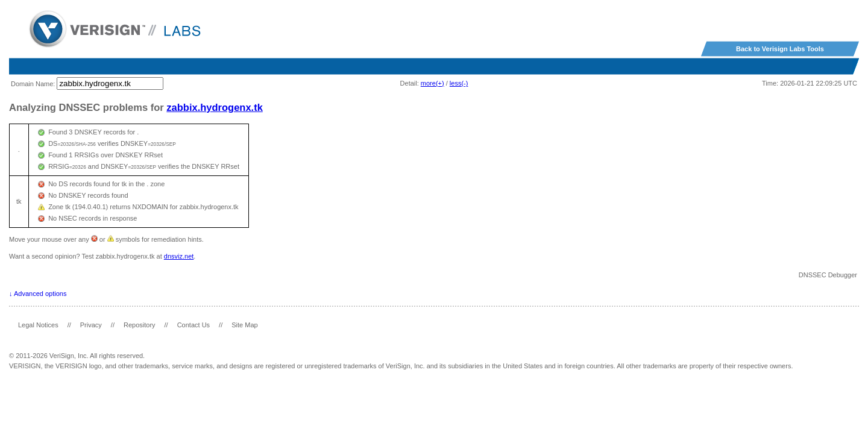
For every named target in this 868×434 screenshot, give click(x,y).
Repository (140, 325)
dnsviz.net (179, 256)
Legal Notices (38, 325)
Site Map (244, 325)
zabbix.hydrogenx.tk (215, 107)
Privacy (91, 325)
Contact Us (193, 325)
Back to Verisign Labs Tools (780, 49)
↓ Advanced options (38, 294)
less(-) (459, 83)
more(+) (432, 83)
